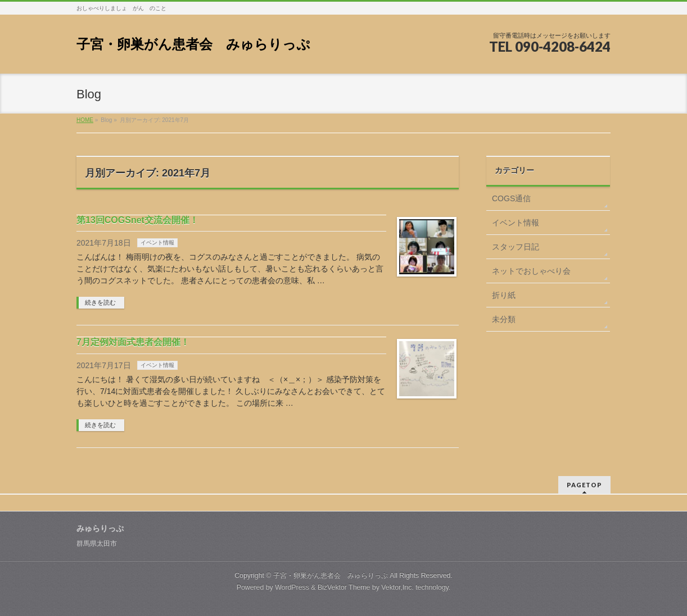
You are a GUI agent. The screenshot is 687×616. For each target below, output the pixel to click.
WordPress (292, 587)
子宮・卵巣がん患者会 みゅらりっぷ (193, 44)
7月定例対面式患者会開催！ (133, 342)
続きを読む (100, 302)
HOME (85, 120)
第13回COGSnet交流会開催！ (137, 220)
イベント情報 (157, 243)
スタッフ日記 (516, 247)
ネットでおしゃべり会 (531, 271)
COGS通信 (511, 198)
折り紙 (504, 295)
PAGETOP (584, 485)
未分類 (504, 319)
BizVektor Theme (344, 587)
